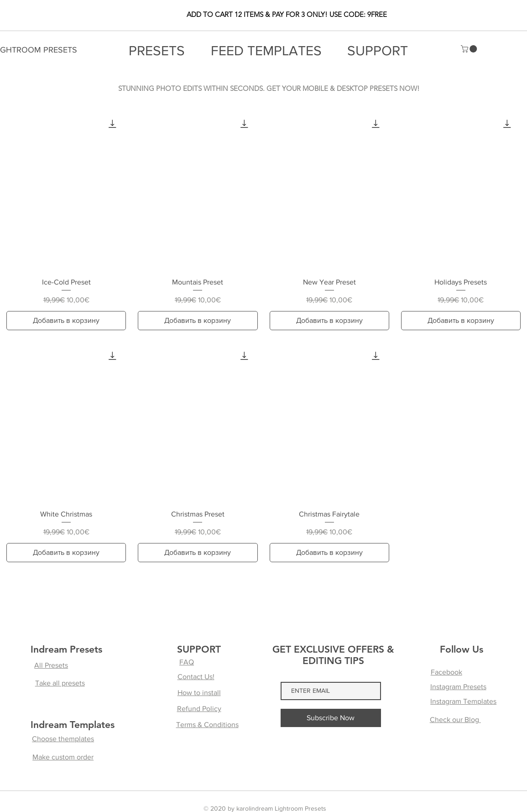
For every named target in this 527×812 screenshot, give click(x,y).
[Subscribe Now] (331, 718)
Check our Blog (455, 720)
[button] (470, 49)
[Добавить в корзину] (66, 321)
